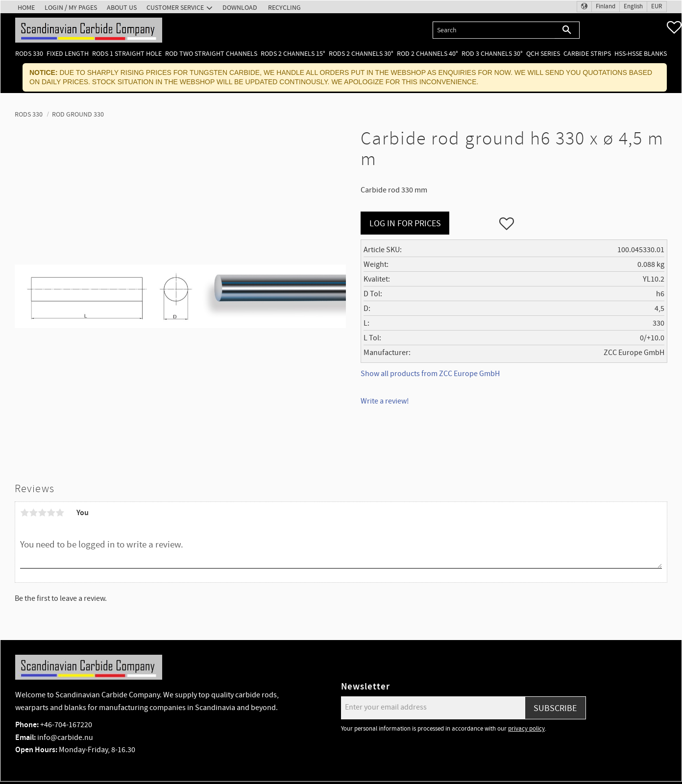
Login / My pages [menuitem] (71, 8)
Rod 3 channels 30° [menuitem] (492, 54)
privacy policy (526, 729)
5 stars (60, 513)
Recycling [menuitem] (284, 8)
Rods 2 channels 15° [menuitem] (293, 54)
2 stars (33, 513)
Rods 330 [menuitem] (29, 54)
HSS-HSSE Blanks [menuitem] (641, 54)
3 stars (42, 513)
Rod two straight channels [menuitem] (211, 54)
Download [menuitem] (240, 8)
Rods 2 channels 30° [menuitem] (361, 54)
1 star (24, 513)
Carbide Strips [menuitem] (587, 54)
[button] (674, 27)
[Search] (567, 30)
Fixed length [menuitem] (68, 54)
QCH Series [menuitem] (543, 54)
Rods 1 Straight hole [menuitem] (127, 54)
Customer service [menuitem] (175, 8)
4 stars (51, 513)
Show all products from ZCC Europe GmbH (430, 374)
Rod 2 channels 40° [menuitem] (427, 54)
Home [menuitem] (26, 8)
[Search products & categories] (494, 30)
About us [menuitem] (122, 8)
